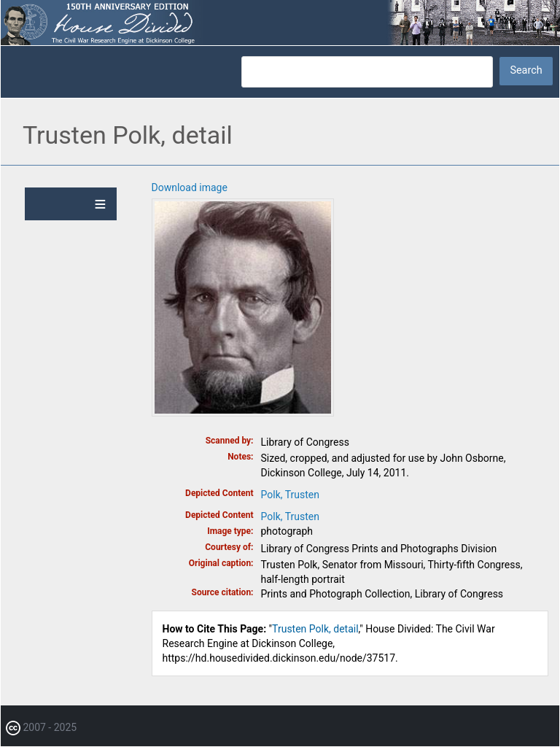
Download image (190, 187)
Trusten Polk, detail (315, 629)
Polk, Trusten (290, 495)
